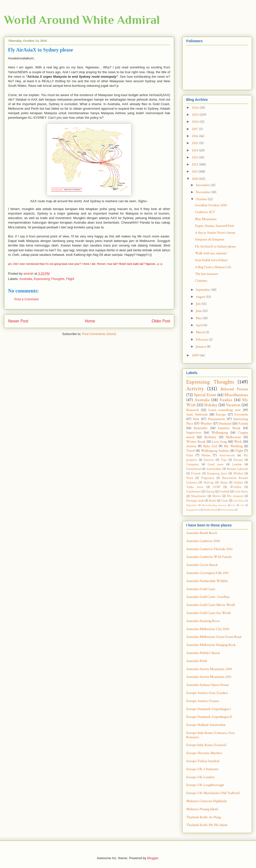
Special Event (205, 395)
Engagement (193, 510)
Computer (193, 464)
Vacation (233, 405)
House (206, 455)
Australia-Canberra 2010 (203, 541)
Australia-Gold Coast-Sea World (208, 613)
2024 (196, 122)
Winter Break (196, 442)
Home (90, 321)
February (202, 340)
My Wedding (233, 446)
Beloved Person (234, 389)
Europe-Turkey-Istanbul (203, 761)
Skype (224, 482)
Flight (70, 279)
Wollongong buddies (215, 451)
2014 (195, 150)
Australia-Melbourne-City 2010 (208, 629)
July (199, 304)
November (204, 192)
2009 (196, 355)
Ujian (225, 501)
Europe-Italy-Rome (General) (206, 745)
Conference (193, 491)
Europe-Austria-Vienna (203, 701)
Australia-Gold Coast (201, 589)
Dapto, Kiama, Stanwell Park (215, 226)
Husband (225, 424)
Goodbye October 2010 (211, 205)
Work (238, 442)
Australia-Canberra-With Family (209, 557)
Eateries (209, 460)
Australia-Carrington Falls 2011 (207, 573)
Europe (221, 415)
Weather (206, 424)
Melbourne (233, 437)
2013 (195, 157)
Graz (190, 455)
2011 (195, 172)
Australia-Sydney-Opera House (208, 685)
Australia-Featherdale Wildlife (207, 581)
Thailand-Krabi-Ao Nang (204, 817)
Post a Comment (26, 299)
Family (243, 424)
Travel (191, 451)
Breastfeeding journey (214, 505)
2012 (195, 164)
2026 (196, 108)
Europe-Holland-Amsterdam (206, 725)
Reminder (201, 428)
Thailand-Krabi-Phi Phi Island (207, 825)
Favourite (241, 415)
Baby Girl (210, 446)
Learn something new (225, 410)
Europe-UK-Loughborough (205, 785)
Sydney (238, 482)
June (199, 311)
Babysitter (192, 505)
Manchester (199, 496)
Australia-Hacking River (203, 621)
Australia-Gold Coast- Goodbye (208, 597)
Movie (216, 496)
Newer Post (18, 321)
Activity (195, 389)
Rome (212, 501)
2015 (195, 143)
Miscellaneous (236, 395)
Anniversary (227, 455)
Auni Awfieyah (197, 415)
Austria (191, 446)
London (237, 464)
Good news (215, 464)
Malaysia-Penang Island (202, 809)
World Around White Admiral (82, 20)
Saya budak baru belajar (211, 260)
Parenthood (194, 469)
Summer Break (229, 428)
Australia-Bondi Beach (202, 533)
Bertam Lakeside (237, 469)
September (204, 290)
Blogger (153, 858)
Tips (224, 460)
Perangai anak (195, 501)
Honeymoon (216, 419)
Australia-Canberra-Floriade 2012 (209, 549)
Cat (242, 505)
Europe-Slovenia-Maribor (204, 753)
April (200, 325)
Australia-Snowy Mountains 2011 (209, 677)
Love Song (219, 442)
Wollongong (220, 433)
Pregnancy (208, 478)
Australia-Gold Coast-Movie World (211, 605)
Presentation (228, 510)
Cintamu (201, 281)
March (201, 332)
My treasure (235, 496)
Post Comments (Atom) (99, 334)
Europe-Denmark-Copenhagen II (209, 717)
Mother (238, 473)
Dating (210, 491)
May (199, 318)
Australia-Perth (197, 661)
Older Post (161, 321)
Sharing (209, 482)
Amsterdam (214, 469)
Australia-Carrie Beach (202, 565)
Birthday (210, 437)
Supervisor (194, 433)
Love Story (241, 491)
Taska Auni (195, 487)
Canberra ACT (205, 212)
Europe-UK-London (200, 777)
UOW (217, 487)
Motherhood (210, 510)
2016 (195, 136)
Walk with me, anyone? (211, 253)
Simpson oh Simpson (210, 239)
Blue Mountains (206, 219)
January (201, 347)
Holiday (211, 405)
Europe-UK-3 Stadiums (202, 769)
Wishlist (236, 487)
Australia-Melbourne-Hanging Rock (211, 645)
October (202, 199)
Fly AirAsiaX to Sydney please (215, 246)
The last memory (207, 274)
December (203, 185)
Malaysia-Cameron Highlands (207, 801)
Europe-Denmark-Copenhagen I (208, 709)
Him (196, 419)
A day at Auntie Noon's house (215, 233)
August (201, 297)
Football (224, 491)
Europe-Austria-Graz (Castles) (207, 693)
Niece (190, 478)
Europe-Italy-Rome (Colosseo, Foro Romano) (211, 735)
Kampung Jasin (217, 473)
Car (233, 505)
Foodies (226, 400)
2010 (195, 179)
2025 (196, 115)
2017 (195, 129)
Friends (196, 473)
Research (193, 410)
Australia (26, 279)
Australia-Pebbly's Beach (203, 653)
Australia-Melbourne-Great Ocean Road (214, 637)
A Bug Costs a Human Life (213, 267)
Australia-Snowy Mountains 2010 (209, 669)
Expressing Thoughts (49, 279)
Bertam (238, 460)
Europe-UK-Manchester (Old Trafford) (213, 793)
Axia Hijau (239, 501)
